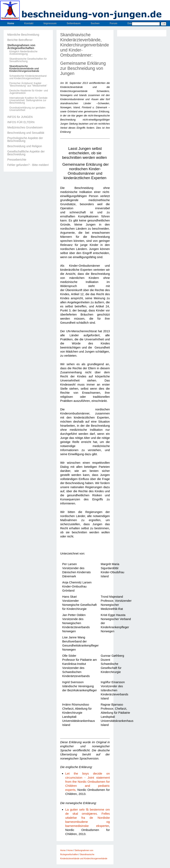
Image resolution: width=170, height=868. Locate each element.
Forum (113, 23)
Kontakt (29, 23)
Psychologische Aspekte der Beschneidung (25, 139)
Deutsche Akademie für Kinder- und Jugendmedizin (29, 92)
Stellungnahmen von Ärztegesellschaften (21, 47)
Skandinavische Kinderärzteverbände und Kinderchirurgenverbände (24, 69)
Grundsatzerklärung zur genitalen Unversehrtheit (27, 109)
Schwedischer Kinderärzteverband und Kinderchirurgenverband (28, 77)
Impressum (50, 23)
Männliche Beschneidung (23, 35)
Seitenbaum (74, 23)
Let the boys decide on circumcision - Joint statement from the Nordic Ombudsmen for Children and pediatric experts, (88, 782)
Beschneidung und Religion (25, 146)
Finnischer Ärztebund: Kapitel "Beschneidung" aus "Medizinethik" (28, 84)
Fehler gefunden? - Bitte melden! (28, 165)
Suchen (95, 23)
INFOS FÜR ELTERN (21, 122)
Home (11, 23)
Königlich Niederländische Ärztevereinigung (23, 53)
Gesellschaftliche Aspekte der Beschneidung (26, 153)
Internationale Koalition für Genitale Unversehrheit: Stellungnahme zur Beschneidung (28, 100)
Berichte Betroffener (20, 40)
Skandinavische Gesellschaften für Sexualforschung (28, 60)
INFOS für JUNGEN (20, 117)
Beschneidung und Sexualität (26, 133)
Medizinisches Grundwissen (25, 127)
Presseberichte (17, 160)
